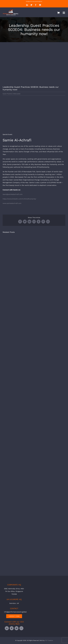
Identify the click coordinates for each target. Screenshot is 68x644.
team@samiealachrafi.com (13, 194)
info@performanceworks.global (34, 1)
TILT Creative (49, 640)
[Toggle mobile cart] (58, 13)
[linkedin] (7, 628)
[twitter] (12, 628)
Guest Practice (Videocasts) (11, 94)
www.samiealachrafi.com (12, 203)
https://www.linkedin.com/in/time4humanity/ (19, 199)
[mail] (21, 628)
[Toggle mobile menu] (64, 13)
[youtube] (17, 628)
